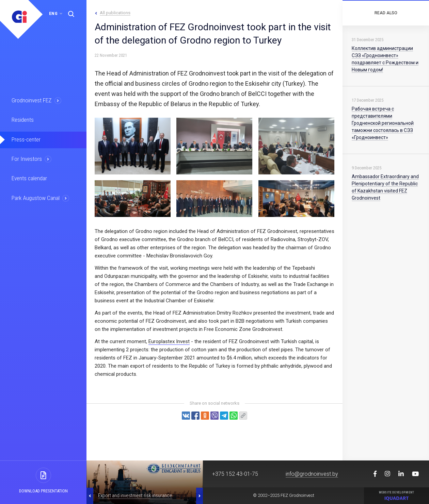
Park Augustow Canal (36, 197)
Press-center (26, 139)
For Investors (27, 158)
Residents (23, 120)
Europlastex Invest (169, 341)
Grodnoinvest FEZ (32, 100)
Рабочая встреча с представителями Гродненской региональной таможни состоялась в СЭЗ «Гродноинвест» (383, 123)
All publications (115, 13)
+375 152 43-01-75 (235, 474)
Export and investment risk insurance (135, 495)
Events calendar (30, 178)
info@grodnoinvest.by (312, 474)
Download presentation (43, 491)
